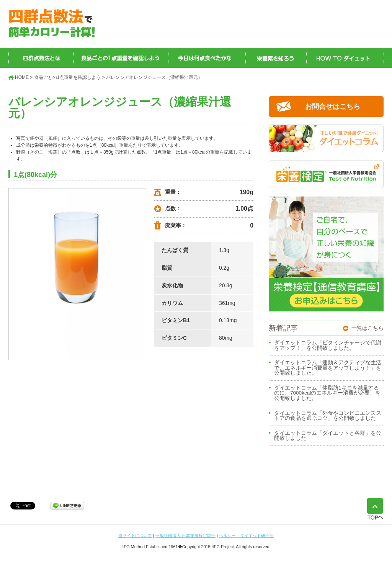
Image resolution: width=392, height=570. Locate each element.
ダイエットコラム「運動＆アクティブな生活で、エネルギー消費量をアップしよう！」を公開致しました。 (328, 368)
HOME (22, 77)
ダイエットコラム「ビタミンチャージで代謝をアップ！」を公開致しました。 (328, 346)
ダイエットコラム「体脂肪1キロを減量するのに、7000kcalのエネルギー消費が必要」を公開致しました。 (327, 393)
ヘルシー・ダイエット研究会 (246, 536)
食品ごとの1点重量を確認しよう (68, 77)
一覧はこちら (367, 328)
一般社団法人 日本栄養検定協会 (185, 536)
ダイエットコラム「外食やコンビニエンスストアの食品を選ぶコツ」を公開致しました (328, 416)
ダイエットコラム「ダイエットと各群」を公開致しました (328, 436)
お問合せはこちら (333, 106)
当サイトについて (135, 536)
